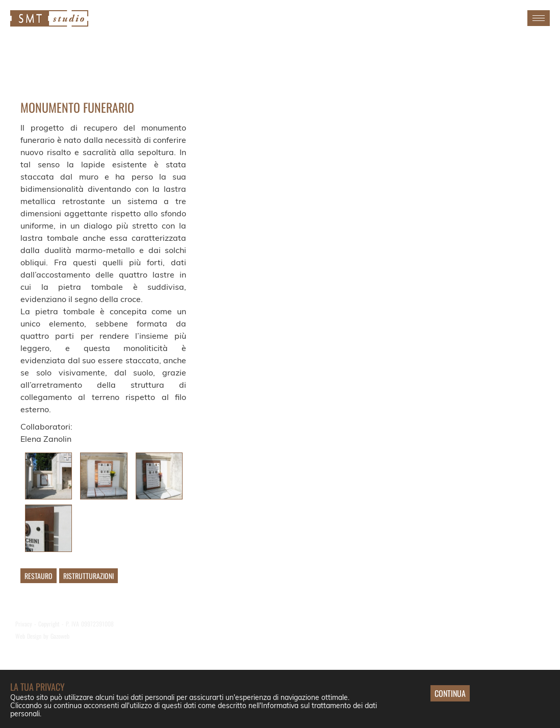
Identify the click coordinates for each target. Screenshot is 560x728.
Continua (450, 693)
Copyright (49, 624)
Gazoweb (60, 636)
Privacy (24, 624)
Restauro (39, 576)
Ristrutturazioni (88, 576)
